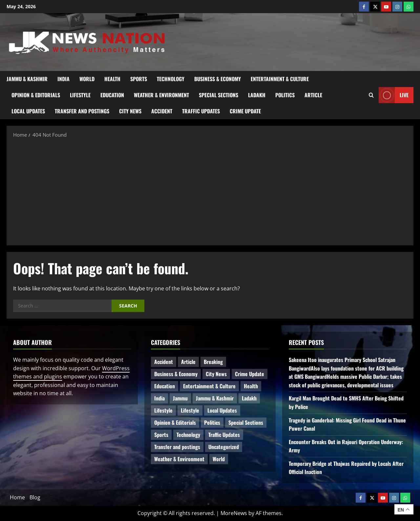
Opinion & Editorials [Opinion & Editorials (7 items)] (175, 422)
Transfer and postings (82, 111)
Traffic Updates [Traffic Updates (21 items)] (224, 435)
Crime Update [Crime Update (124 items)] (250, 374)
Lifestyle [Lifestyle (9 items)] (163, 410)
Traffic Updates (201, 111)
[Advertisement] (210, 191)
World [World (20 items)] (219, 459)
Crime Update (245, 111)
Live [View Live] (394, 95)
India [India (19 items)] (159, 398)
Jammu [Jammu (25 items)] (180, 398)
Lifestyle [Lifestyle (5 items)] (190, 410)
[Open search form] (371, 95)
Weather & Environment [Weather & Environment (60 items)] (179, 459)
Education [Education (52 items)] (165, 386)
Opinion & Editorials (36, 95)
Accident (162, 111)
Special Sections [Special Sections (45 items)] (246, 422)
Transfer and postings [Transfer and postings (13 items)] (177, 447)
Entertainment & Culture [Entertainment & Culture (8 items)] (209, 386)
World (87, 79)
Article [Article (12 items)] (188, 362)
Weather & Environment (161, 95)
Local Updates (28, 111)
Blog (35, 497)
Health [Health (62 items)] (251, 386)
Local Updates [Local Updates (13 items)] (222, 410)
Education (112, 95)
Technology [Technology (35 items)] (188, 435)
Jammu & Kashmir (27, 79)
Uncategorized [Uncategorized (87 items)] (224, 447)
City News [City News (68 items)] (216, 374)
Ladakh (257, 95)
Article (313, 95)
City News (130, 111)
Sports (139, 79)
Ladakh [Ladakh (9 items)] (249, 398)
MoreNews (234, 513)
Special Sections (219, 95)
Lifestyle (80, 95)
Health (112, 79)
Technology (171, 79)
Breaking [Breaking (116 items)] (213, 362)
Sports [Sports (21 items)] (161, 435)
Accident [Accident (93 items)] (164, 362)
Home (17, 497)
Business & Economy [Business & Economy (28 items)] (176, 374)
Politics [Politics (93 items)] (212, 422)
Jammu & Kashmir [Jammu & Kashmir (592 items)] (215, 398)
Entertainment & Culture (280, 79)
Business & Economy (218, 79)
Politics (285, 95)
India (63, 79)
